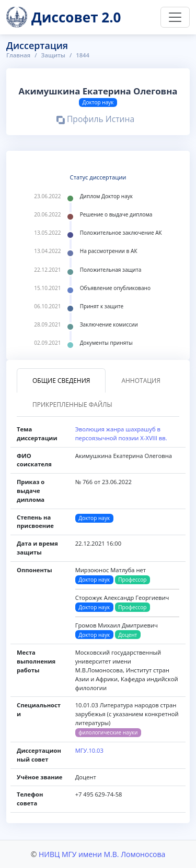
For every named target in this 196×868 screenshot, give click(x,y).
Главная (18, 55)
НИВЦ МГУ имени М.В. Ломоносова (102, 854)
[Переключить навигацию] (175, 17)
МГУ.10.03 (89, 750)
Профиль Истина (95, 120)
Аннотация (141, 381)
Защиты (53, 55)
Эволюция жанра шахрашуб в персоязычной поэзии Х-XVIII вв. (121, 433)
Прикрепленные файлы (72, 405)
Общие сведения (61, 381)
